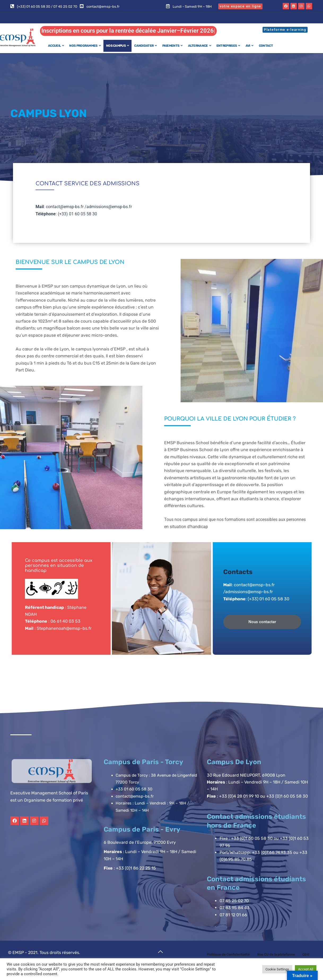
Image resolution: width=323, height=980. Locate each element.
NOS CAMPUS (117, 46)
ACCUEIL (56, 46)
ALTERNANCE (200, 46)
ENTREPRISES (228, 46)
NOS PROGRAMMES (85, 46)
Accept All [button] (306, 969)
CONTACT (266, 46)
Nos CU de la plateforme (287, 955)
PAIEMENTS (173, 46)
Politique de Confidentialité (233, 955)
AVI (250, 46)
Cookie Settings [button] (277, 969)
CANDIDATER (145, 46)
